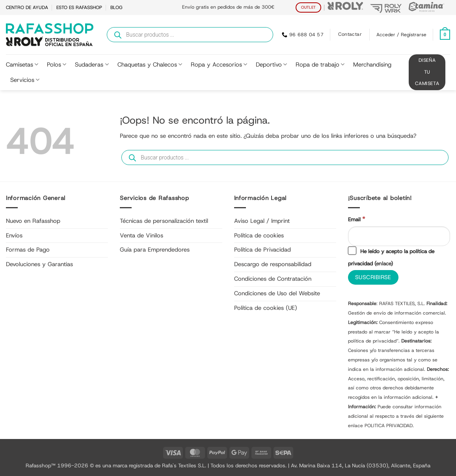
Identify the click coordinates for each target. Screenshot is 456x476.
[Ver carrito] (445, 35)
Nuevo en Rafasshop (33, 221)
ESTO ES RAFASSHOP (79, 7)
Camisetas (22, 65)
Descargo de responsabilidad (273, 264)
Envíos (14, 235)
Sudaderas (92, 65)
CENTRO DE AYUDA (27, 7)
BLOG (116, 7)
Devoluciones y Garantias (39, 264)
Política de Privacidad (262, 250)
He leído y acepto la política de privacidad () (391, 257)
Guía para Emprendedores (155, 250)
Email (356, 219)
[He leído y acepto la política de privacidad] (352, 250)
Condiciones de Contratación (273, 279)
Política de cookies (259, 235)
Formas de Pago (28, 250)
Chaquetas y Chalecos (150, 65)
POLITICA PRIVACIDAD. (389, 426)
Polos (57, 65)
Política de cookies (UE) (266, 308)
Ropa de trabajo (320, 65)
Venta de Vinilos (141, 235)
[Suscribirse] (373, 277)
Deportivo (271, 65)
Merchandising (372, 65)
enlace (383, 263)
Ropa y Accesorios (219, 65)
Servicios (25, 80)
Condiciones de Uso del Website (277, 293)
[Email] (399, 236)
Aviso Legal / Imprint (262, 221)
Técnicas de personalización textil (164, 221)
